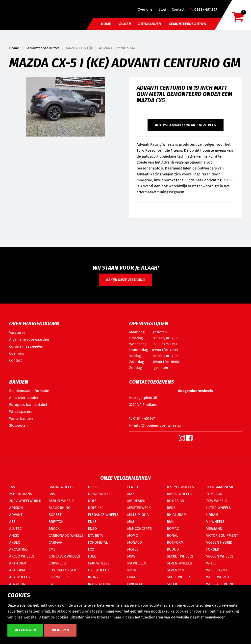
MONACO (135, 542)
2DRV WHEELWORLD (25, 501)
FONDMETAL (98, 542)
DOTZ (92, 501)
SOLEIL (172, 584)
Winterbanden (21, 419)
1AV (12, 487)
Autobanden (150, 24)
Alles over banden (24, 398)
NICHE (132, 570)
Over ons (145, 9)
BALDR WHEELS (61, 487)
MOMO (133, 535)
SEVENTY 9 (176, 570)
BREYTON (56, 522)
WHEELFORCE (217, 570)
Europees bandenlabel (28, 405)
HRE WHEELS (98, 570)
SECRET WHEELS (180, 556)
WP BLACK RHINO (220, 584)
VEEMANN (214, 529)
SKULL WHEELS (179, 577)
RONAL (172, 535)
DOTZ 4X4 (96, 508)
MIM (131, 522)
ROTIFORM (175, 542)
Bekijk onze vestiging (125, 280)
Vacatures (17, 333)
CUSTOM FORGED (62, 570)
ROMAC (173, 529)
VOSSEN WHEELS (220, 556)
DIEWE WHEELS (100, 494)
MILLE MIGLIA (138, 515)
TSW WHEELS (217, 501)
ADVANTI (16, 515)
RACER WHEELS (179, 494)
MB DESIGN (136, 501)
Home (106, 24)
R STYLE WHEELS (180, 487)
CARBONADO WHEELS (66, 535)
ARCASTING (18, 549)
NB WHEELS (137, 563)
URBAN (212, 515)
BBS (52, 494)
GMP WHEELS (99, 563)
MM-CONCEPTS (139, 529)
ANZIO (14, 535)
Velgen (125, 24)
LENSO (133, 487)
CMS (52, 549)
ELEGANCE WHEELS (103, 515)
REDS (171, 508)
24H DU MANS (21, 494)
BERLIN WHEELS (61, 501)
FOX (91, 549)
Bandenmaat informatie (29, 391)
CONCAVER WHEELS (64, 556)
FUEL (92, 556)
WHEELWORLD (218, 577)
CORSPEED (57, 563)
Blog (162, 9)
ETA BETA (95, 535)
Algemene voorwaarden (29, 339)
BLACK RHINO (60, 508)
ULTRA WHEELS (218, 508)
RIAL (170, 522)
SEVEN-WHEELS (179, 563)
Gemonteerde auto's (187, 24)
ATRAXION (17, 584)
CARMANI (56, 542)
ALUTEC (15, 529)
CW (51, 584)
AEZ (12, 522)
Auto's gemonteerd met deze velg (186, 125)
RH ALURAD (176, 515)
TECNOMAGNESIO (220, 487)
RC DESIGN (176, 501)
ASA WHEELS (19, 577)
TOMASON (214, 494)
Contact (178, 9)
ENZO (92, 529)
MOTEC (133, 549)
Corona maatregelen (26, 346)
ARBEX (14, 542)
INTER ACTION (99, 584)
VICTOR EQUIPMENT (222, 535)
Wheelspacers (21, 412)
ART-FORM (18, 563)
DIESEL (93, 487)
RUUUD (173, 549)
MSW (131, 556)
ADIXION (16, 508)
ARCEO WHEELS (22, 556)
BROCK (54, 529)
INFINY (93, 577)
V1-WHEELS (215, 522)
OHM (131, 577)
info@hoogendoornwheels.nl (156, 425)
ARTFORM (17, 570)
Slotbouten (18, 425)
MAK (131, 494)
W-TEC (211, 563)
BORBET (55, 515)
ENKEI (93, 522)
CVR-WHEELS (59, 577)
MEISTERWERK (139, 508)
